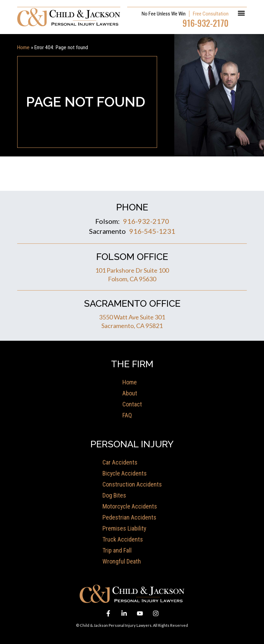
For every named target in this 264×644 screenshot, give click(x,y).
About (130, 393)
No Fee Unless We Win (164, 13)
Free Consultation (211, 13)
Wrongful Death (122, 561)
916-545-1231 (152, 231)
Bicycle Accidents (125, 473)
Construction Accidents (132, 484)
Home (23, 47)
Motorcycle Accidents (130, 506)
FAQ (127, 415)
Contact (132, 404)
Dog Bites (114, 495)
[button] (241, 13)
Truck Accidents (123, 539)
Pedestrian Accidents (129, 517)
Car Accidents (120, 462)
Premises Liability (124, 528)
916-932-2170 (206, 23)
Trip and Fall (117, 550)
